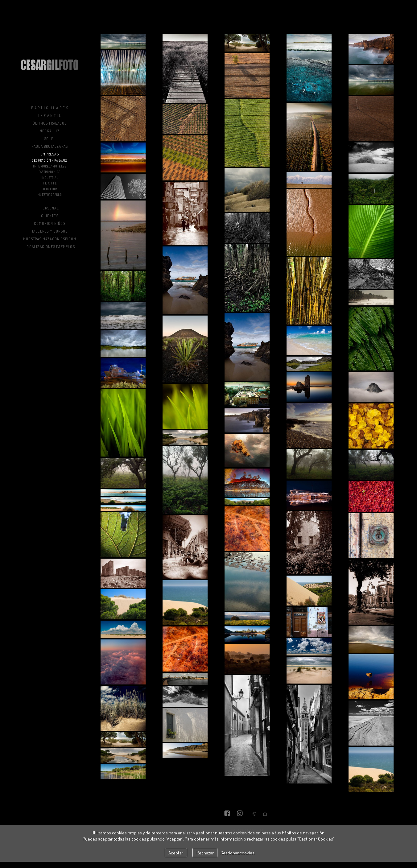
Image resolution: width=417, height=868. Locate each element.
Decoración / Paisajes (50, 160)
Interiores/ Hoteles (50, 166)
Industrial (50, 178)
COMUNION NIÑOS (50, 223)
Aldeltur (50, 189)
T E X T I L (50, 183)
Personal (50, 208)
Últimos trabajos (50, 123)
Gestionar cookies (237, 853)
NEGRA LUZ (50, 131)
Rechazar (205, 853)
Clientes (50, 216)
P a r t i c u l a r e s (50, 108)
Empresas (50, 154)
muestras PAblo (50, 195)
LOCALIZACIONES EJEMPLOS (50, 247)
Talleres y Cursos (50, 231)
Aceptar (176, 853)
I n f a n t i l (50, 116)
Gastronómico (50, 172)
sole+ (50, 139)
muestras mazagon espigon (50, 239)
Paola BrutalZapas (50, 146)
